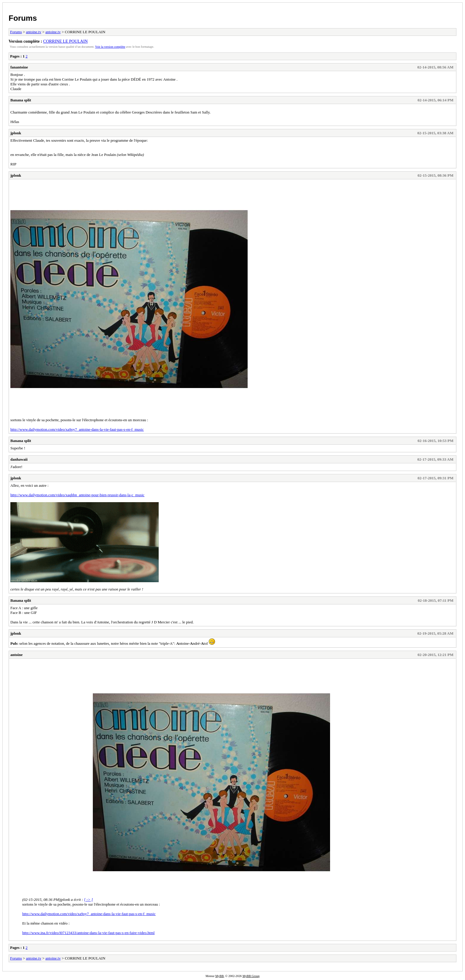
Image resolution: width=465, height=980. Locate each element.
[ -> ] (88, 900)
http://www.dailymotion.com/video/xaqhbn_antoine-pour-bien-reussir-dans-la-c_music (77, 495)
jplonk (16, 133)
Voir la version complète (110, 47)
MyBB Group (251, 976)
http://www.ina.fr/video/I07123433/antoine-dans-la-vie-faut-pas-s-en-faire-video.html (88, 933)
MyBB (219, 976)
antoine (16, 655)
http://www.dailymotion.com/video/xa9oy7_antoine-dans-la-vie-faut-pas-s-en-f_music (77, 429)
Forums (23, 18)
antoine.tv (34, 32)
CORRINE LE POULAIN (66, 41)
